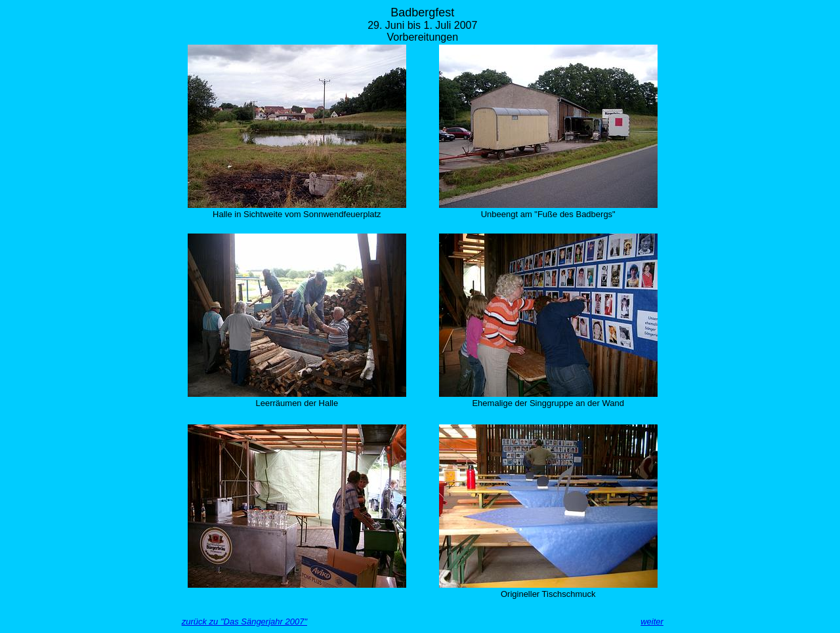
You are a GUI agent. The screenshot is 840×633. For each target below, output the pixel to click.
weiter (652, 622)
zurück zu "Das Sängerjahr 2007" (244, 622)
